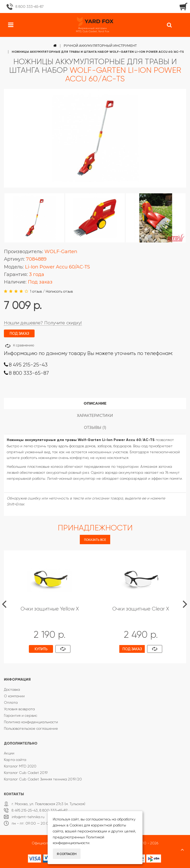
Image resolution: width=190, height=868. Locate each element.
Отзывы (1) (95, 428)
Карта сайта (15, 760)
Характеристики (95, 416)
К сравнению (24, 345)
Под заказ (132, 649)
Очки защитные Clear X (141, 609)
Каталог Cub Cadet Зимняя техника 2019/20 (43, 779)
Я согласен (67, 854)
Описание (95, 403)
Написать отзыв (59, 291)
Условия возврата (19, 709)
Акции (9, 753)
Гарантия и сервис (21, 715)
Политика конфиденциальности (31, 722)
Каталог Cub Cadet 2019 (26, 773)
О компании (14, 696)
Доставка (12, 689)
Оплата (11, 702)
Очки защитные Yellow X (50, 609)
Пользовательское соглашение (31, 728)
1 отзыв (36, 291)
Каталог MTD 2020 (20, 766)
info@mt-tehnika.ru (28, 817)
